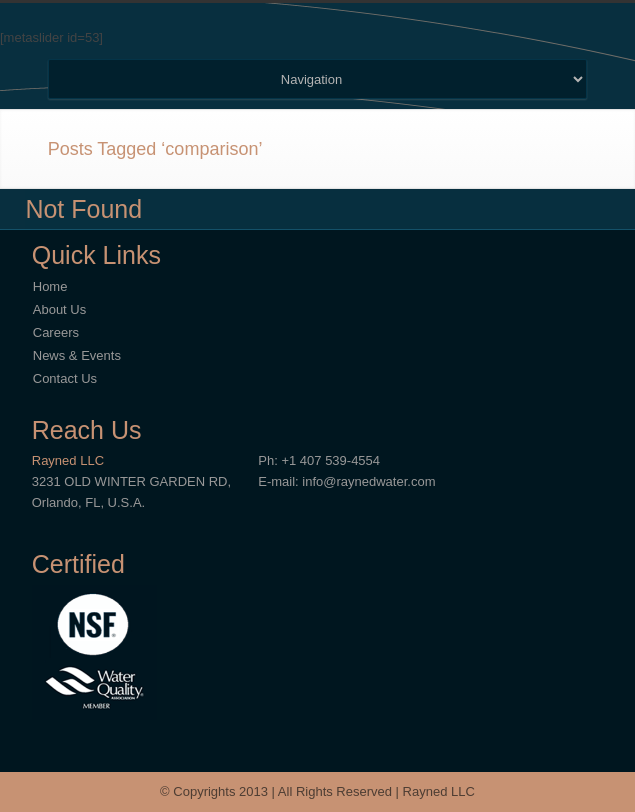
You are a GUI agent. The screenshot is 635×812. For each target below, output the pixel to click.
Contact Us (65, 378)
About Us (59, 309)
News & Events (77, 355)
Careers (56, 332)
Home (50, 286)
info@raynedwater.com (368, 481)
